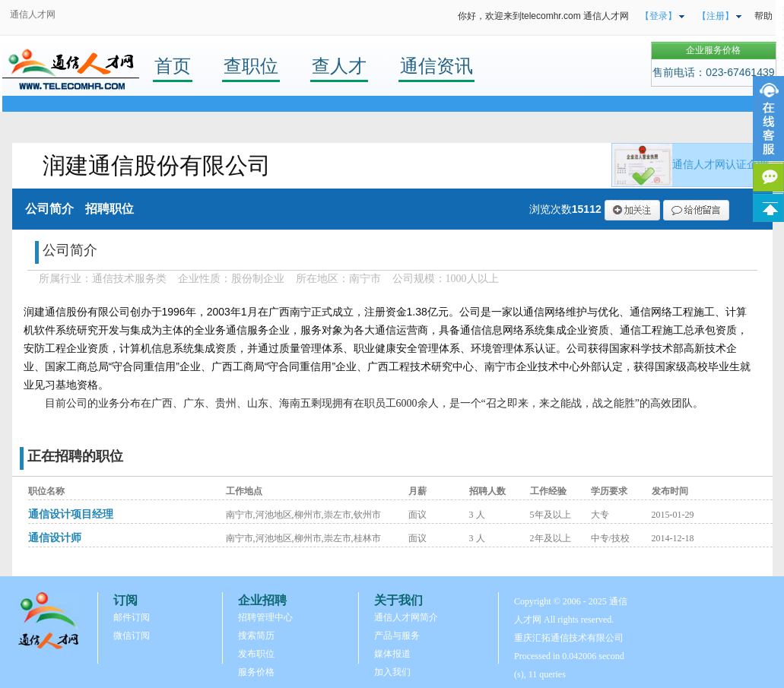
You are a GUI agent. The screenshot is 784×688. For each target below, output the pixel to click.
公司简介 (49, 209)
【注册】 (716, 16)
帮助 (763, 16)
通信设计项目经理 (71, 514)
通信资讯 (436, 66)
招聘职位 (110, 209)
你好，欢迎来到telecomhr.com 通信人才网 (543, 16)
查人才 (339, 66)
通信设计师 (55, 538)
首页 (173, 66)
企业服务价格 (713, 50)
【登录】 (659, 16)
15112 (587, 209)
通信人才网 (33, 14)
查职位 (251, 66)
